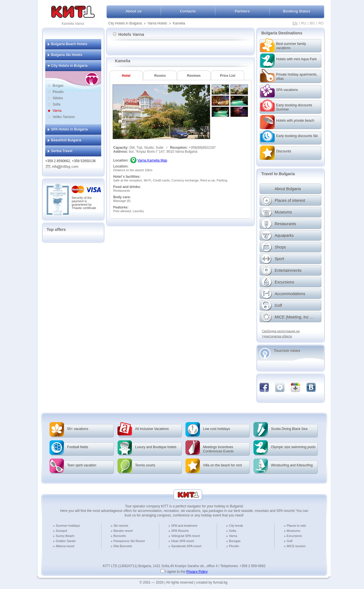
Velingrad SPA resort (186, 536)
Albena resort (65, 546)
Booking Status (297, 11)
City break (236, 526)
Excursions (294, 536)
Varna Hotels (157, 23)
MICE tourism (296, 546)
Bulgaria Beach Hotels (69, 44)
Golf (289, 541)
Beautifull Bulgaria (66, 140)
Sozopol (61, 531)
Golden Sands (66, 541)
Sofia (56, 104)
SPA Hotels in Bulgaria (70, 129)
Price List (227, 76)
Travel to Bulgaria (278, 174)
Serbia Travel (62, 151)
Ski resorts (121, 526)
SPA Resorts (180, 531)
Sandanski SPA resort (186, 546)
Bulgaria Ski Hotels (67, 55)
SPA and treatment (184, 526)
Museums (293, 531)
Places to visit (296, 526)
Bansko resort (123, 531)
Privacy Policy (197, 572)
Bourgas (235, 541)
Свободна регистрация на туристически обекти (281, 334)
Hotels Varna (128, 34)
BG (312, 23)
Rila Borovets (123, 546)
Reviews (194, 76)
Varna (57, 111)
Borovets (120, 536)
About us (134, 11)
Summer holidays (68, 526)
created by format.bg (212, 582)
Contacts (188, 11)
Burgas (58, 86)
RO (321, 23)
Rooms (160, 76)
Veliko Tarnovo (64, 117)
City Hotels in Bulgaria (125, 23)
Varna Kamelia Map (152, 160)
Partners (242, 11)
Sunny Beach (65, 536)
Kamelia (179, 23)
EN (295, 23)
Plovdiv (58, 92)
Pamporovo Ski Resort (129, 541)
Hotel (126, 76)
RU (304, 23)
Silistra (58, 98)
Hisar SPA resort (183, 541)
